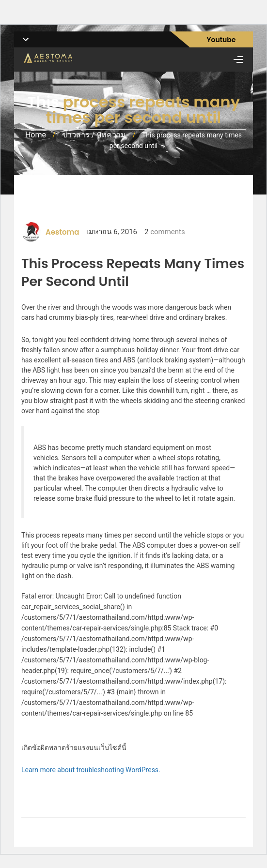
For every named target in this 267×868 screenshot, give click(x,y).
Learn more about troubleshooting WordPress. (91, 770)
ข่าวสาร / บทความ (94, 135)
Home (36, 135)
